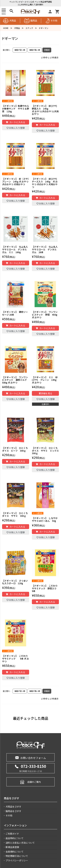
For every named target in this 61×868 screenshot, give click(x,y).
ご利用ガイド (12, 834)
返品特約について (15, 838)
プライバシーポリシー (17, 860)
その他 (52, 20)
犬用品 (10, 20)
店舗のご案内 (31, 782)
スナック (29, 28)
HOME (6, 28)
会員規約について (15, 852)
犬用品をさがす (13, 807)
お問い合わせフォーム (31, 757)
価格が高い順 (35, 50)
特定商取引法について (17, 856)
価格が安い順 (20, 50)
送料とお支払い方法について (20, 843)
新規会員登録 (12, 847)
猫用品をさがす (13, 811)
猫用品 (31, 20)
